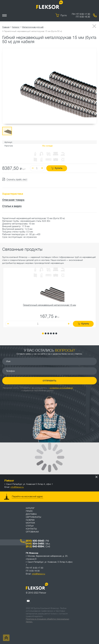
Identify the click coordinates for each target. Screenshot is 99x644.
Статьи (30, 526)
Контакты (31, 529)
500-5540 (35, 541)
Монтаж (30, 523)
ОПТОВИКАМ (32, 532)
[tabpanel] (49, 298)
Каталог (16, 27)
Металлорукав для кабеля (34, 27)
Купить (57, 168)
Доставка (31, 514)
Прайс (29, 511)
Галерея (30, 520)
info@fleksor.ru (17, 487)
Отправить (49, 381)
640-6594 (35, 546)
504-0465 (35, 544)
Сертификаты (33, 517)
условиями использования (61, 388)
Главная (6, 27)
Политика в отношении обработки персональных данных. (47, 620)
